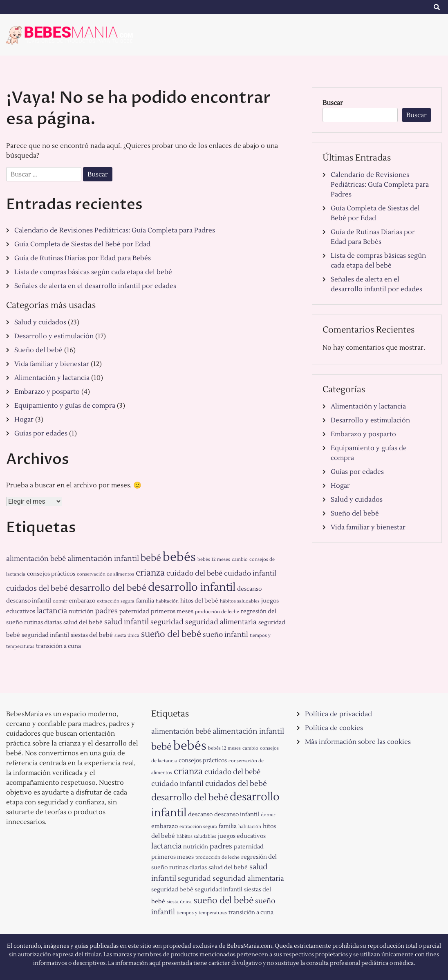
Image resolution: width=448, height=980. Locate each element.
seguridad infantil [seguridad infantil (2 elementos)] (45, 635)
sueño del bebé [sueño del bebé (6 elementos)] (171, 634)
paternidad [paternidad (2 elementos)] (134, 611)
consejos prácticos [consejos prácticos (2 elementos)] (51, 574)
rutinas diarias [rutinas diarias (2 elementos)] (43, 622)
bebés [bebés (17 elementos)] (179, 557)
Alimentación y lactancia (52, 378)
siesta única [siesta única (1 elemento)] (127, 635)
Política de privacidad (338, 714)
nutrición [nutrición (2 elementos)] (81, 611)
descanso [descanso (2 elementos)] (249, 589)
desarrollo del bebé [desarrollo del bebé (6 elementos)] (108, 588)
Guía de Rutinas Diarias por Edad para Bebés (83, 258)
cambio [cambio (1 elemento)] (240, 559)
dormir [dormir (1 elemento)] (60, 601)
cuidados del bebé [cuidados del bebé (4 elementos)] (37, 588)
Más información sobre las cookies (358, 742)
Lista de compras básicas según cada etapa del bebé (93, 272)
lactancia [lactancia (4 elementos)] (52, 611)
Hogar (24, 420)
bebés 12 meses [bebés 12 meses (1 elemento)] (214, 559)
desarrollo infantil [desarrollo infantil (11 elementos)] (192, 587)
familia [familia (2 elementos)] (145, 601)
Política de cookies (334, 728)
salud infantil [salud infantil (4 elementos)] (127, 622)
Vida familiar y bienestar (52, 364)
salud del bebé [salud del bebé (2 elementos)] (83, 622)
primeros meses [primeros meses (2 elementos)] (172, 611)
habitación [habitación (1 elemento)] (167, 601)
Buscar (333, 103)
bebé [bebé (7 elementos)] (151, 558)
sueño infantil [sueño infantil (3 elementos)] (225, 635)
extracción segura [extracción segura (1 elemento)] (116, 601)
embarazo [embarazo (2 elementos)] (82, 601)
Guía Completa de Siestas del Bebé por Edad (82, 244)
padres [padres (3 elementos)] (106, 611)
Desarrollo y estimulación (54, 336)
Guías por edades (41, 433)
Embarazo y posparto (47, 392)
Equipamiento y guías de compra (65, 406)
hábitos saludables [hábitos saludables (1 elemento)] (240, 601)
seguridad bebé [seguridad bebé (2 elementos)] (172, 890)
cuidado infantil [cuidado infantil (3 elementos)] (250, 573)
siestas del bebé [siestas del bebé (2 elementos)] (92, 635)
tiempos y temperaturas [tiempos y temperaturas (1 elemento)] (202, 913)
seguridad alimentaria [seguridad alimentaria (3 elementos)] (221, 622)
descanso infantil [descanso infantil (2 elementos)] (29, 601)
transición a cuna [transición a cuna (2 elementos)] (58, 646)
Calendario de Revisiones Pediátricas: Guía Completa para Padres (115, 230)
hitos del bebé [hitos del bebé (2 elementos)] (199, 601)
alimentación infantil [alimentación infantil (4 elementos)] (103, 558)
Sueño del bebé (38, 350)
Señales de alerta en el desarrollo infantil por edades (95, 286)
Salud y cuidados (40, 322)
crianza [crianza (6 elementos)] (150, 573)
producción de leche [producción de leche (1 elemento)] (217, 612)
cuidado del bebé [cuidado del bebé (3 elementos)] (194, 573)
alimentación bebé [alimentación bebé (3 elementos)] (36, 559)
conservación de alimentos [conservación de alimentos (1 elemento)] (105, 574)
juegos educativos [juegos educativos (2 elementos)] (242, 836)
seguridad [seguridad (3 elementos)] (167, 622)
